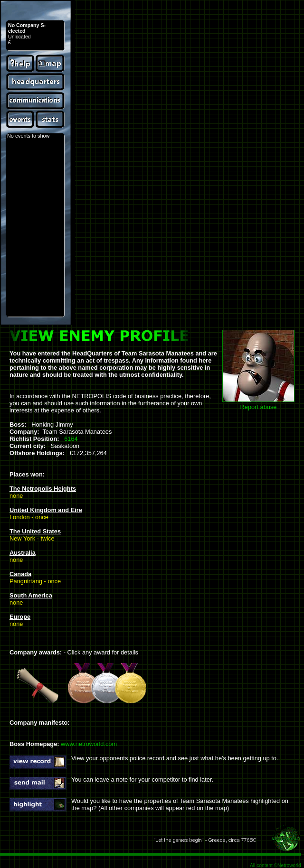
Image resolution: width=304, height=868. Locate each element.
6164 (71, 439)
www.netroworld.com (89, 744)
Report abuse (259, 407)
